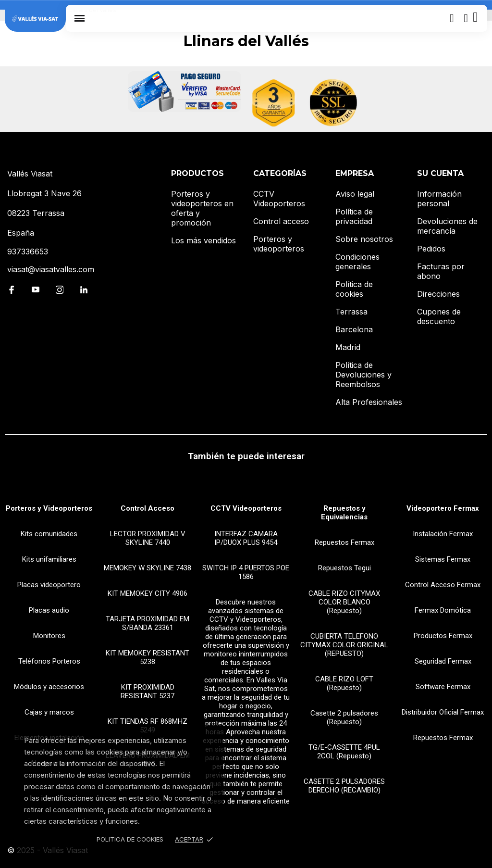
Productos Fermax (443, 636)
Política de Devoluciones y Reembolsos (363, 375)
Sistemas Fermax (443, 559)
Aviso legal (355, 194)
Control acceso (281, 221)
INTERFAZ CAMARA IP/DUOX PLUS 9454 (246, 538)
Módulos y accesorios (49, 687)
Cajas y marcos (49, 712)
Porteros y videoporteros (279, 244)
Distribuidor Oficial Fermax (443, 712)
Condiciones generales (357, 262)
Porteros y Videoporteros (49, 508)
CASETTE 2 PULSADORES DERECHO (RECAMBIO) (344, 786)
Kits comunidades (49, 534)
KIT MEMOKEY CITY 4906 (148, 593)
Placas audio (49, 610)
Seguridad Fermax (443, 661)
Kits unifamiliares (49, 559)
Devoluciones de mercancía (447, 226)
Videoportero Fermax (443, 508)
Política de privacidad (354, 216)
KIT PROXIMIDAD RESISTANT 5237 (148, 692)
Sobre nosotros (364, 239)
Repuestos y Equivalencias (344, 513)
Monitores (49, 636)
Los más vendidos (203, 240)
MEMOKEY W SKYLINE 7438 (148, 568)
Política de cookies (354, 289)
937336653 (28, 252)
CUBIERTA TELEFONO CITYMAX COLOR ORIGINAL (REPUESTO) (344, 645)
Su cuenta (440, 173)
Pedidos (431, 249)
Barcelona (354, 329)
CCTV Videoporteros (279, 199)
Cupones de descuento (439, 316)
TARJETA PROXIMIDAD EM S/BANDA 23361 (148, 623)
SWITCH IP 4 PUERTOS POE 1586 (246, 572)
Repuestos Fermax (344, 542)
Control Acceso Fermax (443, 585)
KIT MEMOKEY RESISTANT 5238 (148, 657)
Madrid (348, 347)
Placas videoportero (49, 585)
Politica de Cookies (130, 839)
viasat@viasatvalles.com (51, 269)
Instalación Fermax (443, 534)
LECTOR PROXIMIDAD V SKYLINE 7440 (148, 538)
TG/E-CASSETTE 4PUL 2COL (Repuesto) (344, 752)
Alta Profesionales (369, 402)
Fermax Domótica (443, 610)
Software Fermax (443, 687)
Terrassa (351, 312)
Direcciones (438, 294)
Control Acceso (148, 508)
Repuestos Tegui (344, 568)
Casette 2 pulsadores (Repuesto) (344, 717)
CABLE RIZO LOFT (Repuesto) (344, 683)
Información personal (439, 199)
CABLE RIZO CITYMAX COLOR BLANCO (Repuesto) (344, 602)
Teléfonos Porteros (49, 661)
